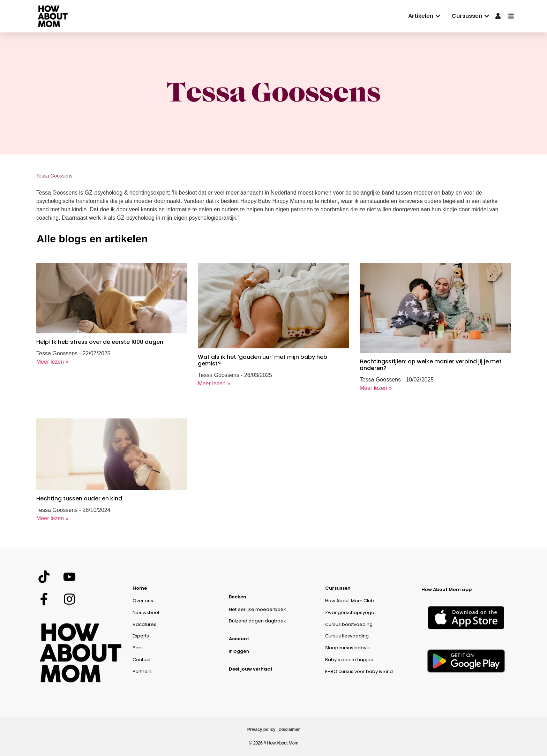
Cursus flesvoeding (347, 636)
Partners (142, 671)
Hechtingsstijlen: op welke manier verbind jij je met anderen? (431, 365)
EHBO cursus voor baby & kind (359, 671)
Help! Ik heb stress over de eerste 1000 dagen (100, 342)
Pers (138, 648)
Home (140, 588)
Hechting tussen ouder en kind (79, 498)
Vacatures (144, 624)
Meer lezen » (53, 362)
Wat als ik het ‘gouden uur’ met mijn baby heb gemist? (263, 360)
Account (239, 639)
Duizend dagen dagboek (257, 621)
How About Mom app (447, 589)
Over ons (143, 601)
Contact (142, 660)
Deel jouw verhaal (250, 669)
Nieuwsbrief (146, 613)
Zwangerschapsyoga (350, 613)
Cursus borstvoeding (349, 624)
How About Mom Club (350, 601)
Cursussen (338, 588)
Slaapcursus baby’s (347, 648)
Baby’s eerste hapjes (349, 660)
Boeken (238, 597)
